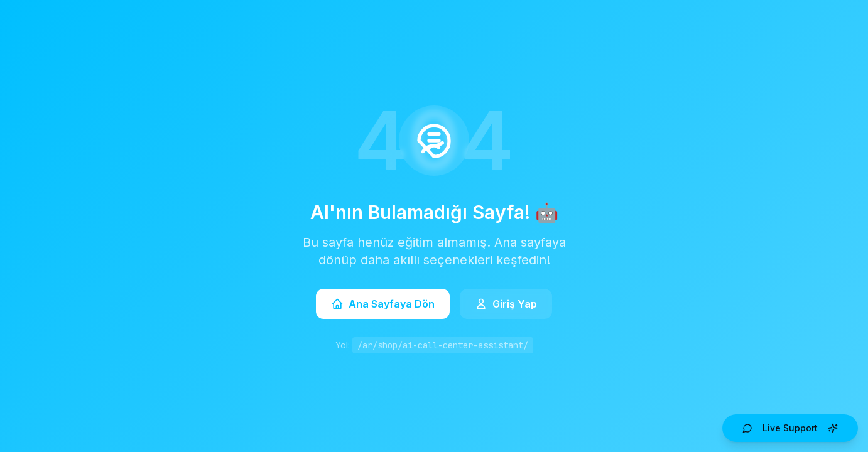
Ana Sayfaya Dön (383, 304)
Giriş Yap (506, 304)
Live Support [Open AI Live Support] (790, 428)
